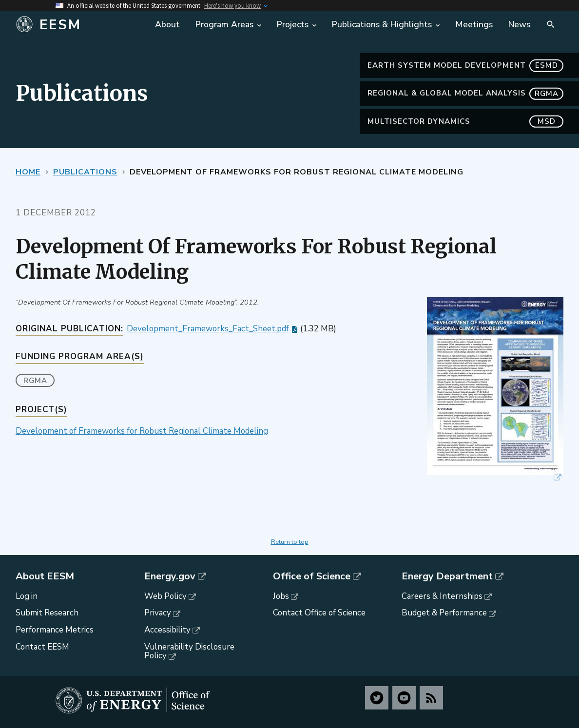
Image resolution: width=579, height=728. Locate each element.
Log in (27, 596)
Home (28, 172)
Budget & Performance (444, 613)
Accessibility (167, 630)
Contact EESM (42, 647)
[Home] (79, 25)
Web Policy (165, 596)
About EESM (45, 576)
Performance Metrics (55, 630)
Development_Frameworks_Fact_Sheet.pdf (208, 329)
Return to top (290, 542)
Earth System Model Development (465, 66)
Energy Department (447, 576)
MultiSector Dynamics (465, 122)
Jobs (281, 596)
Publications (85, 172)
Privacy (158, 613)
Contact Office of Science (319, 613)
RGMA (35, 381)
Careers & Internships (442, 596)
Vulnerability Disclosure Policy (189, 651)
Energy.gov (170, 576)
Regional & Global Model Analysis (465, 93)
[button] (495, 390)
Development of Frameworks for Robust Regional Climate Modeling (142, 431)
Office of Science (312, 576)
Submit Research (47, 613)
